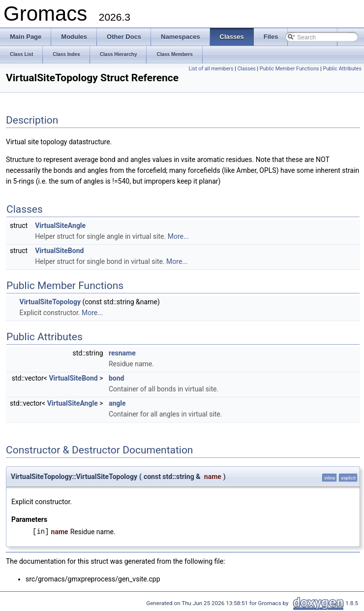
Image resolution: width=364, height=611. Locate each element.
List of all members (211, 69)
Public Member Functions (289, 69)
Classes (246, 69)
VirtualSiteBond (59, 251)
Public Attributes (342, 69)
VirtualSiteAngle (60, 225)
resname (122, 353)
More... (178, 236)
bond (117, 378)
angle (117, 403)
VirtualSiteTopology (50, 302)
